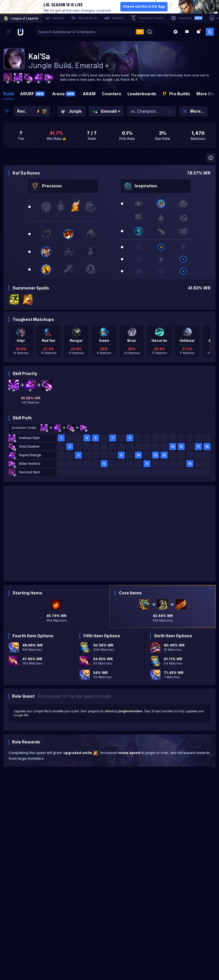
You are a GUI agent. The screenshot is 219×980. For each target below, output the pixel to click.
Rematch (114, 18)
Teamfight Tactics (148, 18)
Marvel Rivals (84, 18)
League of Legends (21, 18)
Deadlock (187, 18)
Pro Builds (176, 94)
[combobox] (85, 32)
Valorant (55, 18)
